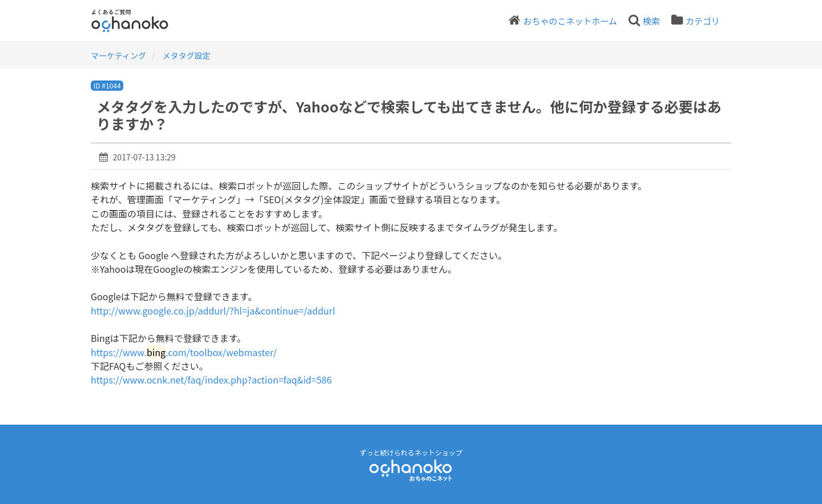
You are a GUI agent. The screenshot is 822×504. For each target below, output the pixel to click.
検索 (651, 21)
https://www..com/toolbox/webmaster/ (184, 352)
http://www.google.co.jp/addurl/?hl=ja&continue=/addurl (213, 311)
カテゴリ (703, 21)
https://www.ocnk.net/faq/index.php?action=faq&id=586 (211, 380)
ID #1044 (107, 85)
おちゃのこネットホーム (570, 21)
